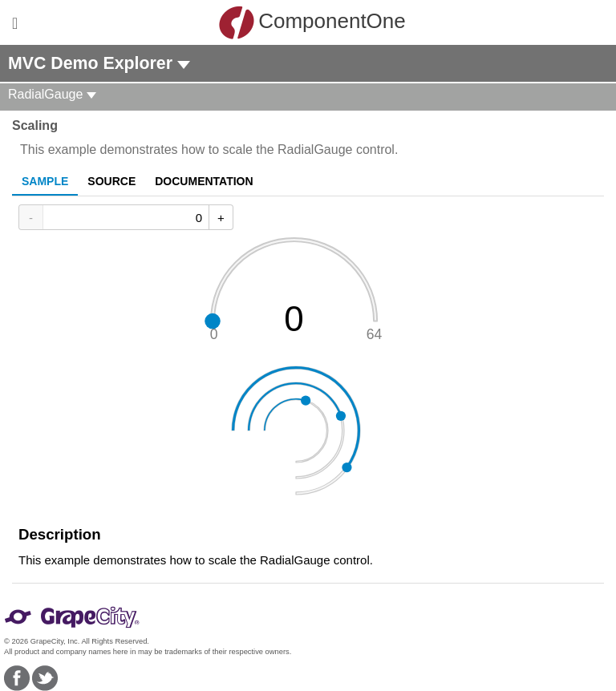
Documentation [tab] (204, 181)
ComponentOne (312, 22)
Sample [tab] (45, 181)
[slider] (296, 290)
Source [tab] (111, 181)
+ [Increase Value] (221, 218)
